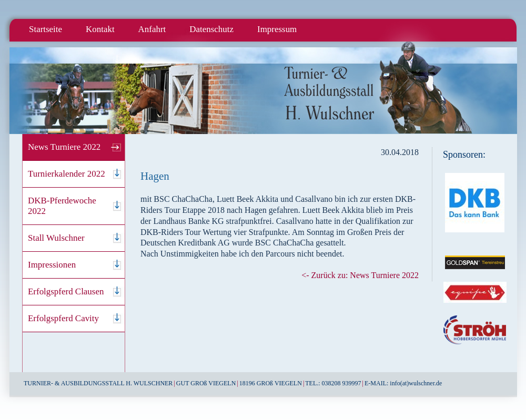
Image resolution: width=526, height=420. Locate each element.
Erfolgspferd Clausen (66, 291)
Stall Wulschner (56, 238)
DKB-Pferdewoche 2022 (62, 206)
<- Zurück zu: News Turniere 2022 (360, 275)
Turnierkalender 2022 (67, 174)
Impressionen (52, 265)
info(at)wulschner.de (416, 383)
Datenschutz (211, 29)
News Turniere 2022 (64, 147)
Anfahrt (152, 29)
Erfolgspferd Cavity (63, 318)
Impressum (277, 29)
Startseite (45, 29)
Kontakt (100, 29)
